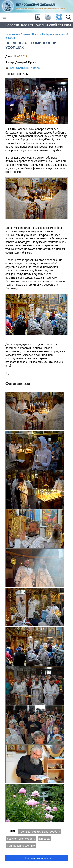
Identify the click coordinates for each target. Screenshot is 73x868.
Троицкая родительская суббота (40, 832)
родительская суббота (21, 839)
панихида (44, 839)
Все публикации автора (25, 68)
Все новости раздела (36, 858)
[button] (68, 17)
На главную (12, 34)
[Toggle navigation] (5, 17)
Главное (25, 34)
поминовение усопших (21, 846)
